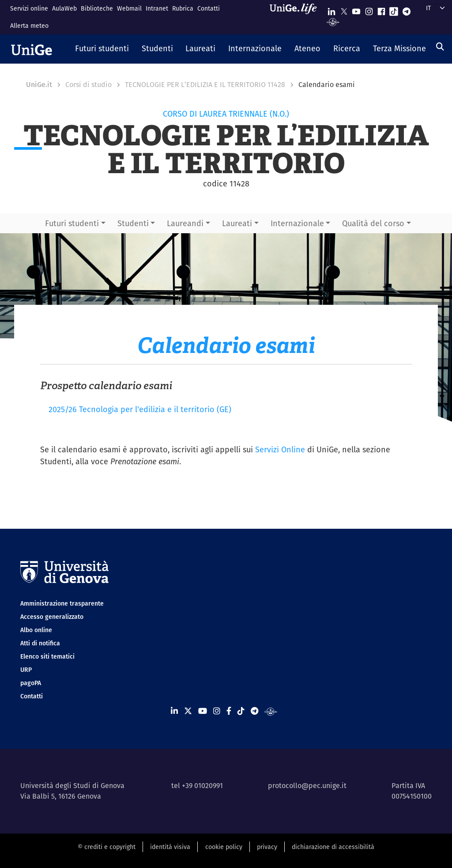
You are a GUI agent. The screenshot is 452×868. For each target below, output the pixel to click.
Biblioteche (97, 8)
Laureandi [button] (185, 223)
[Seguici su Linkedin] (331, 9)
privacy (267, 847)
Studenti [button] (133, 223)
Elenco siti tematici (47, 656)
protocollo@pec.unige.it (307, 786)
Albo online (36, 630)
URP (26, 670)
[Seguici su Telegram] (407, 9)
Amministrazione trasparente (62, 603)
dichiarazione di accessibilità (333, 847)
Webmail (129, 8)
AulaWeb (64, 8)
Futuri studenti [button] (72, 223)
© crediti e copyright (107, 847)
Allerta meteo (29, 26)
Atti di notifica (40, 643)
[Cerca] (440, 47)
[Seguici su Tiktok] (394, 9)
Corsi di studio (89, 85)
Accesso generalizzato (52, 617)
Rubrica (183, 8)
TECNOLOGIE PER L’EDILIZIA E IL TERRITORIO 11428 (205, 85)
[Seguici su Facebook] (381, 9)
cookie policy (224, 847)
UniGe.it (39, 85)
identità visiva (170, 847)
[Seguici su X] (344, 9)
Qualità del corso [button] (373, 223)
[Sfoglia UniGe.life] (296, 17)
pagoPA (31, 683)
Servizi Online (280, 449)
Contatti (209, 8)
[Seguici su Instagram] (369, 9)
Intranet (157, 8)
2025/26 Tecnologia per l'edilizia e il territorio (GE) (140, 409)
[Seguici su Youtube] (356, 9)
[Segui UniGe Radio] (333, 21)
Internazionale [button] (297, 223)
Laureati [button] (237, 223)
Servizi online (29, 8)
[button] (102, 49)
